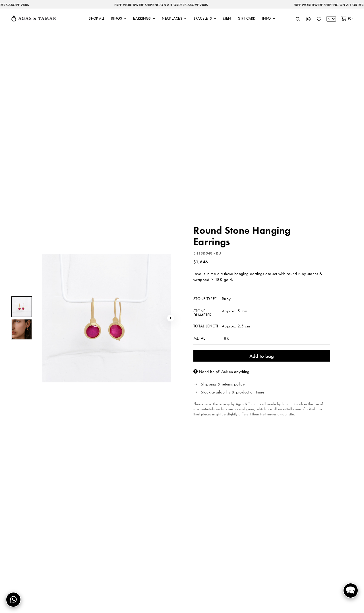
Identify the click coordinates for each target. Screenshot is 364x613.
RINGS (119, 18)
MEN (227, 18)
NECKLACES (174, 18)
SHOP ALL (97, 18)
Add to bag (262, 356)
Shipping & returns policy (223, 384)
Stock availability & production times (232, 392)
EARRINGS (144, 18)
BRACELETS (205, 18)
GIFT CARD (247, 18)
